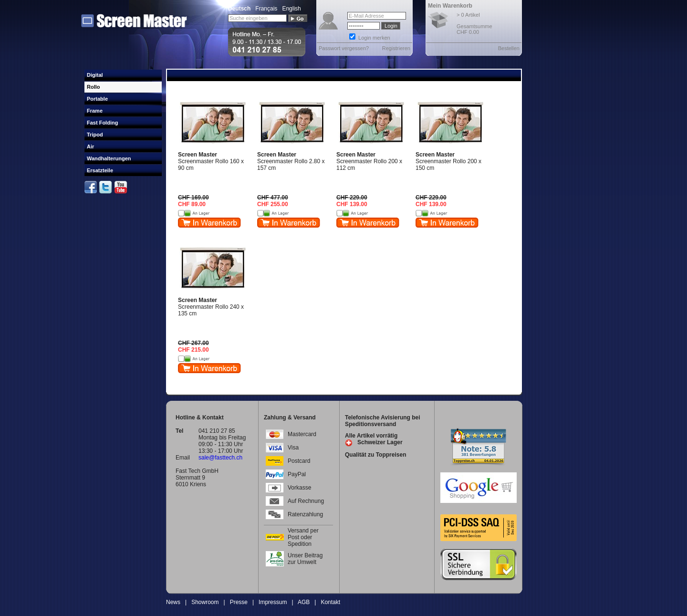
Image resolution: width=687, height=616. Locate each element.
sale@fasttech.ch (220, 458)
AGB (304, 602)
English (291, 9)
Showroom (205, 602)
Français (266, 9)
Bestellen (509, 48)
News (173, 602)
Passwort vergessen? (344, 48)
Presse (239, 602)
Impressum (273, 602)
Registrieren (396, 48)
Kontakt (330, 602)
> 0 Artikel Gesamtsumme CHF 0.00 (474, 23)
